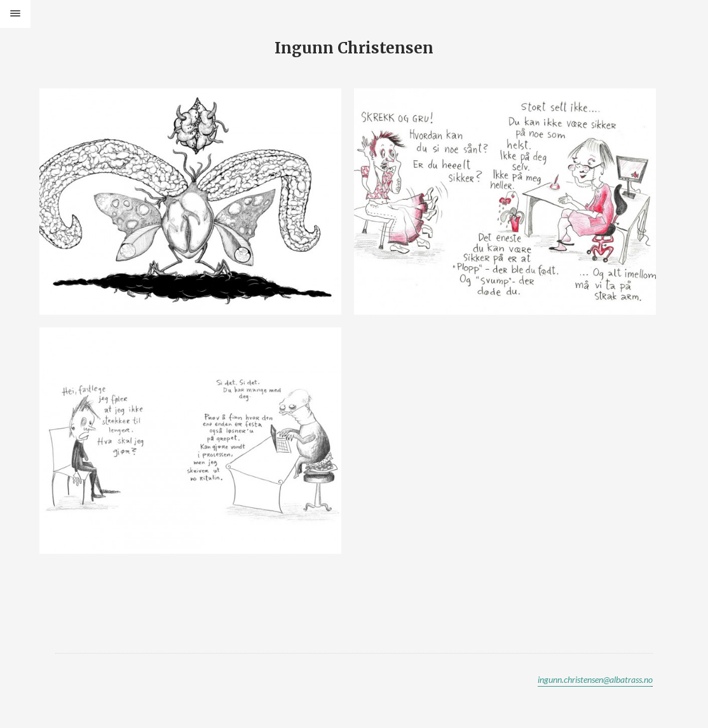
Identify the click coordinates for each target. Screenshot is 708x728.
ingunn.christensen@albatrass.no (595, 679)
